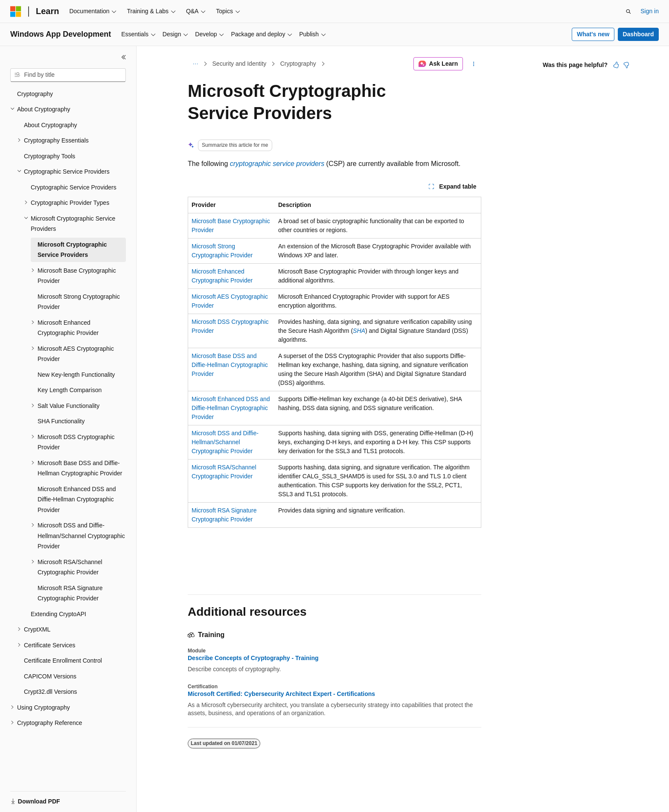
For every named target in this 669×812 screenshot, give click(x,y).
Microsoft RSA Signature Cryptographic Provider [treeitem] (70, 593)
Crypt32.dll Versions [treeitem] (51, 692)
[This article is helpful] (616, 65)
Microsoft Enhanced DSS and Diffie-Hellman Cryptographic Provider (231, 408)
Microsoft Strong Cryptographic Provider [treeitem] (79, 302)
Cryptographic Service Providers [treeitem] (74, 187)
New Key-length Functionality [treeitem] (76, 375)
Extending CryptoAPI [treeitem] (58, 614)
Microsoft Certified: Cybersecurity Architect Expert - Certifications (281, 694)
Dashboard (638, 34)
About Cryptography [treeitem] (51, 125)
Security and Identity (240, 64)
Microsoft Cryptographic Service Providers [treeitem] (72, 250)
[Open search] (628, 12)
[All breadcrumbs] (195, 64)
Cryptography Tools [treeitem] (49, 156)
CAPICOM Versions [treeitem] (50, 676)
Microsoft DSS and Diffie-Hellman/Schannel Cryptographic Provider (225, 442)
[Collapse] (124, 57)
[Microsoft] (16, 12)
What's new (593, 34)
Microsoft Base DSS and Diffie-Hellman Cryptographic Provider (230, 365)
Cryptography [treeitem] (35, 94)
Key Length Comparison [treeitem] (70, 390)
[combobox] (68, 75)
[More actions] (474, 64)
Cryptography (298, 64)
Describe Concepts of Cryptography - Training (253, 658)
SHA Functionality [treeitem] (61, 421)
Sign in (650, 11)
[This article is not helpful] (626, 65)
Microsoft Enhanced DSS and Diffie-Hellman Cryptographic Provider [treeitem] (77, 499)
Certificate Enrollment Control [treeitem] (63, 661)
